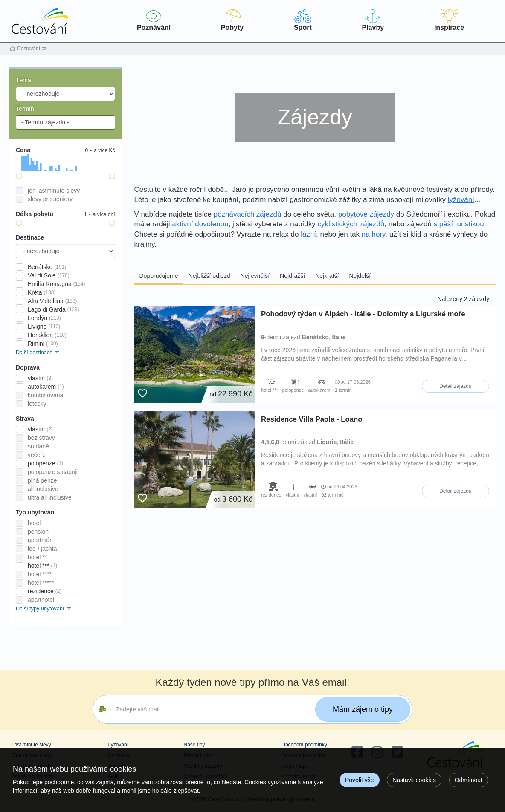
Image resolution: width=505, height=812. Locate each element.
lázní (308, 234)
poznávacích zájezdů (248, 214)
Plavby (373, 20)
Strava (25, 419)
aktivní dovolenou (200, 224)
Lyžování (118, 745)
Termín (25, 109)
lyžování (461, 200)
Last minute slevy (31, 745)
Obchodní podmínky (304, 745)
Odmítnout (469, 780)
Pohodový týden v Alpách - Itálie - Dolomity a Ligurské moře (363, 314)
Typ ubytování (36, 512)
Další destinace (38, 353)
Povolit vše (360, 780)
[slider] (19, 176)
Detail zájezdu (455, 386)
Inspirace (449, 20)
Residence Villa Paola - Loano (312, 419)
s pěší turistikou (459, 224)
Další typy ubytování (44, 609)
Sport (303, 20)
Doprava (28, 367)
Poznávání (154, 20)
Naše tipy (194, 745)
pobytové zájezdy (366, 214)
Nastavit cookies (414, 780)
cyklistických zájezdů (351, 224)
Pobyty (232, 20)
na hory (373, 234)
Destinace (30, 237)
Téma (23, 80)
